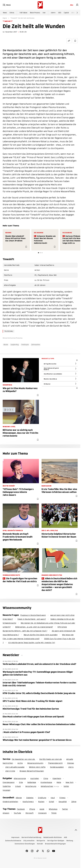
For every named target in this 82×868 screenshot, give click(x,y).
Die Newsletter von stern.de (24, 759)
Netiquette (41, 841)
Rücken (41, 802)
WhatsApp (53, 809)
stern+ (53, 13)
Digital (5, 18)
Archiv (20, 763)
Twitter (65, 809)
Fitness (62, 798)
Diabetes (30, 798)
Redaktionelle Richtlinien (53, 837)
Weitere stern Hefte (37, 767)
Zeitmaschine (36, 345)
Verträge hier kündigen (56, 841)
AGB (65, 837)
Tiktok (54, 813)
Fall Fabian (23, 13)
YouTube (17, 813)
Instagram (42, 813)
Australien (35, 778)
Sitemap (71, 763)
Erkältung (42, 798)
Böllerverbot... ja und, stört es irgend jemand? (34, 627)
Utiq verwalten (29, 841)
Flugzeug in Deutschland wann (33, 615)
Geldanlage (32, 782)
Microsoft (30, 813)
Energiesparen (9, 782)
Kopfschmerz (28, 802)
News (5, 13)
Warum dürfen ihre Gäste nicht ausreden (41, 635)
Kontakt (40, 844)
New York (70, 782)
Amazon (6, 813)
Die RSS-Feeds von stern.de (51, 759)
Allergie (19, 798)
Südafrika (7, 786)
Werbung (70, 841)
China (46, 778)
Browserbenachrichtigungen (55, 844)
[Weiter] (77, 13)
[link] (77, 5)
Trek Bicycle (25, 345)
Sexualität (63, 802)
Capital (66, 13)
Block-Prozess (35, 13)
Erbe (21, 782)
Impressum (15, 837)
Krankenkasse (46, 782)
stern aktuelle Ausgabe (15, 767)
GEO (60, 13)
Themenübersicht (55, 763)
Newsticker (11, 655)
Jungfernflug (15, 345)
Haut (53, 798)
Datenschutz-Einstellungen (25, 844)
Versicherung (31, 786)
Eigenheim (57, 778)
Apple (42, 809)
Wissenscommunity (35, 763)
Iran (44, 13)
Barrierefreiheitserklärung (31, 837)
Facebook (21, 809)
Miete (59, 782)
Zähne (74, 802)
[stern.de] (40, 5)
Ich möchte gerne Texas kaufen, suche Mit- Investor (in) (32, 643)
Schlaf (51, 802)
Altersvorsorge (20, 778)
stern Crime (10, 771)
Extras (12, 13)
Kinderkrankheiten (10, 802)
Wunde (6, 345)
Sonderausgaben (57, 767)
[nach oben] (76, 830)
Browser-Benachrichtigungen (32, 771)
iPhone (32, 809)
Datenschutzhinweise (13, 841)
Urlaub (18, 786)
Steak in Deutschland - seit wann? (32, 619)
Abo (72, 5)
